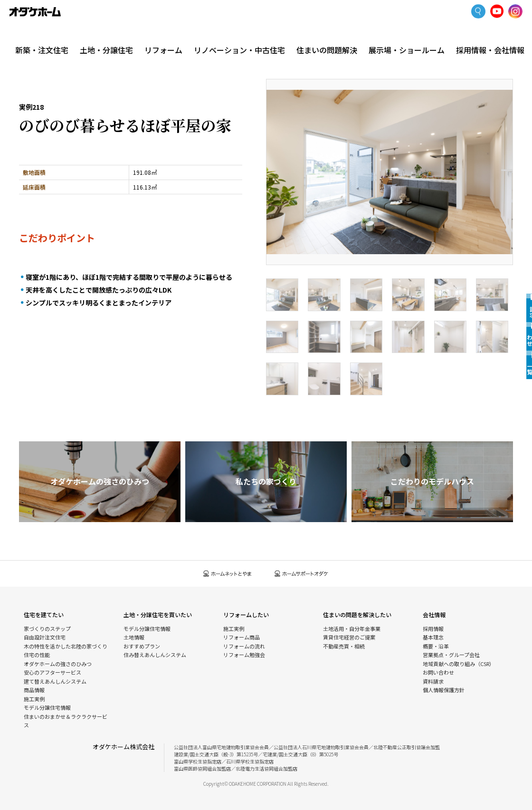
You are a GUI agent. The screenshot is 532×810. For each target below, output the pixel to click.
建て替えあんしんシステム (55, 681)
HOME (26, 54)
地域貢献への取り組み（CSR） (459, 664)
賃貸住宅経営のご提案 (349, 637)
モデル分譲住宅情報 (47, 707)
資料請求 (433, 681)
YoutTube (497, 12)
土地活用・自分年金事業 (352, 629)
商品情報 (34, 690)
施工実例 (86, 54)
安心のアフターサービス (52, 672)
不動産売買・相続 (344, 646)
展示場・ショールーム (411, 34)
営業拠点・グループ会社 (451, 655)
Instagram (515, 12)
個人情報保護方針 (444, 690)
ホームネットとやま (228, 574)
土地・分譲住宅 (111, 34)
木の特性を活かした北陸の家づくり (66, 646)
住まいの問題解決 (338, 34)
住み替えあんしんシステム (155, 655)
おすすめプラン (142, 646)
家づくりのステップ (47, 629)
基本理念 (433, 637)
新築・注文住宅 (44, 34)
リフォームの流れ (244, 646)
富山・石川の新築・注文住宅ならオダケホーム (35, 12)
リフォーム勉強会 (244, 655)
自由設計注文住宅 (45, 637)
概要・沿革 (436, 646)
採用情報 (433, 629)
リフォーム (179, 34)
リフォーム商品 (242, 637)
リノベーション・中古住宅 (259, 34)
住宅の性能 (37, 655)
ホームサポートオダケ (302, 574)
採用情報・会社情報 (486, 34)
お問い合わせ (438, 672)
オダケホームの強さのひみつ (58, 664)
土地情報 (134, 637)
